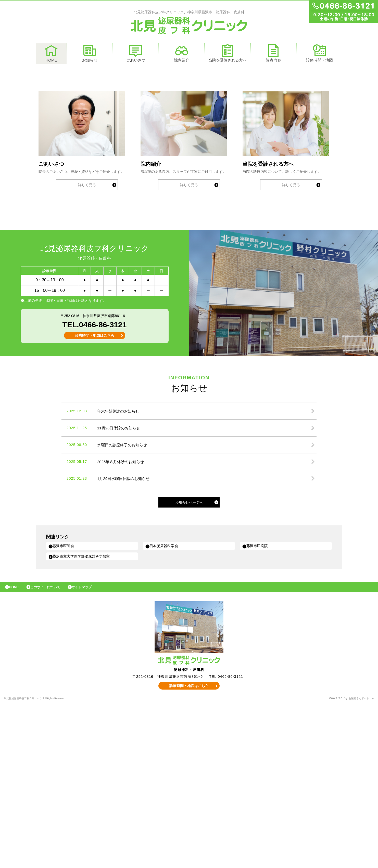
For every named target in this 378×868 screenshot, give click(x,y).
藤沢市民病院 (260, 705)
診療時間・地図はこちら (95, 495)
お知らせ (90, 55)
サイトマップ (93, 749)
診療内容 (273, 55)
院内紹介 (182, 55)
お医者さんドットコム (358, 862)
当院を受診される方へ (228, 55)
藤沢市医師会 (66, 705)
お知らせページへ (189, 661)
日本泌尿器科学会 (167, 705)
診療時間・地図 (319, 55)
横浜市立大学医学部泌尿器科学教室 (86, 716)
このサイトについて (52, 749)
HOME (51, 55)
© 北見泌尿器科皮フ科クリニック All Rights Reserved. (46, 862)
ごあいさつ (136, 55)
